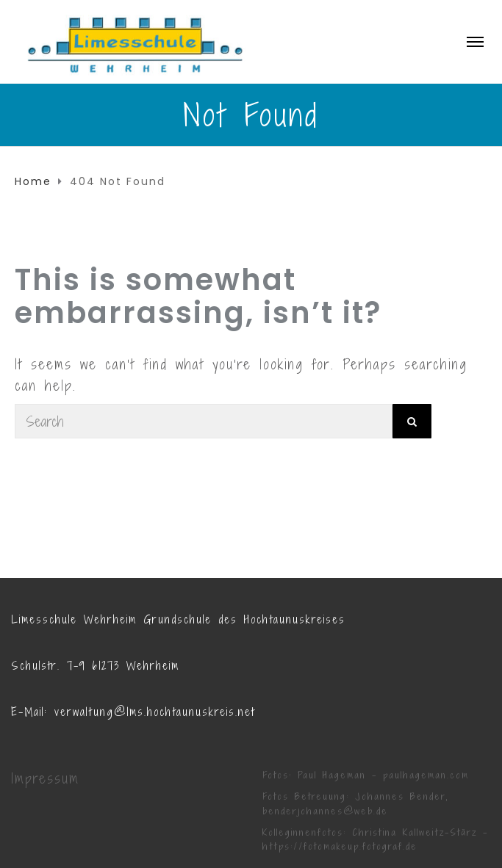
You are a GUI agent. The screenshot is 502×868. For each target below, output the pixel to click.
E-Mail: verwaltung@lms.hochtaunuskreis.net (133, 712)
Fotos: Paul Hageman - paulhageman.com (366, 775)
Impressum (45, 778)
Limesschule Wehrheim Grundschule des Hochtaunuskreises (178, 619)
